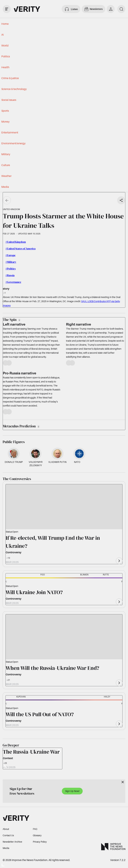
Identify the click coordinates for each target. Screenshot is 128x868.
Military (6, 154)
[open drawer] (7, 9)
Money (5, 122)
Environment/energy (13, 143)
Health (5, 67)
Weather (6, 176)
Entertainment (10, 132)
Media (5, 187)
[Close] (123, 782)
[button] (11, 582)
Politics (6, 56)
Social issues (9, 100)
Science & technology (14, 89)
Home (5, 24)
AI (2, 35)
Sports (5, 111)
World (5, 45)
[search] (121, 9)
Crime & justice (10, 78)
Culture (6, 165)
